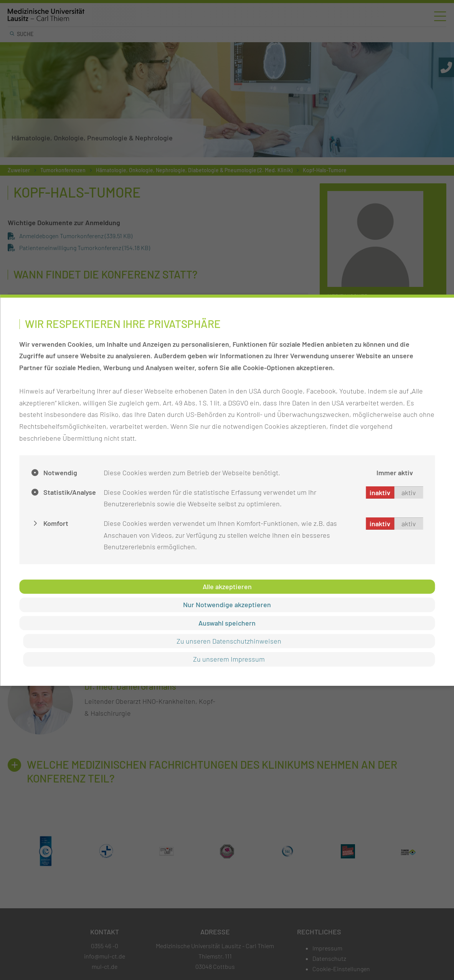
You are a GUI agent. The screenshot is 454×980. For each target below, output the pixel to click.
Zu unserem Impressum (229, 659)
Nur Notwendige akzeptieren (227, 604)
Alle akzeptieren (227, 586)
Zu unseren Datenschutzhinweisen (229, 641)
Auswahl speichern (227, 623)
